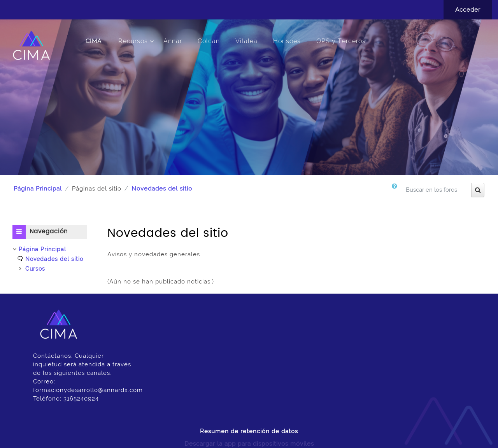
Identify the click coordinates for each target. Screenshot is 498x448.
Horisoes (287, 41)
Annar (173, 41)
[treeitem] (50, 259)
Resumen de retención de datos (249, 431)
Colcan (209, 41)
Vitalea (246, 41)
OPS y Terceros (341, 41)
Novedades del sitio (162, 189)
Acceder (468, 10)
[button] (396, 193)
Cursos (35, 269)
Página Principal (38, 189)
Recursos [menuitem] (133, 41)
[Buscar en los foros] (436, 190)
